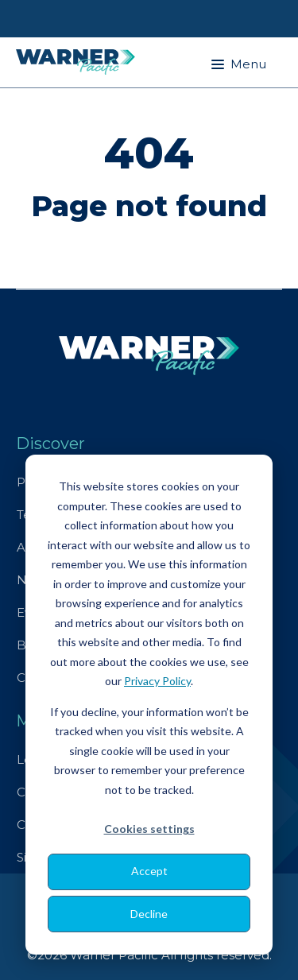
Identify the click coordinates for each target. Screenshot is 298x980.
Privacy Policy (157, 681)
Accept (149, 871)
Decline (149, 914)
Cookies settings (149, 829)
